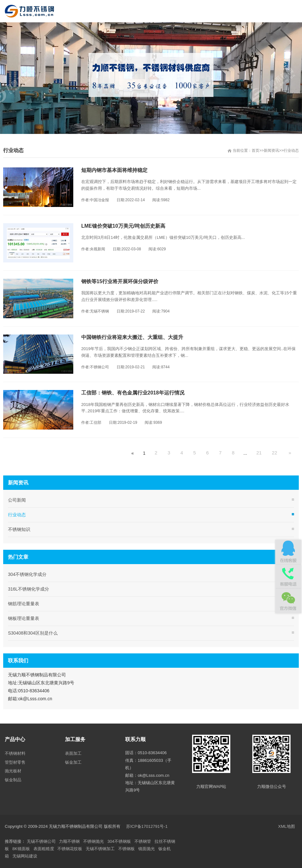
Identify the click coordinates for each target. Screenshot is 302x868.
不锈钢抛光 (93, 841)
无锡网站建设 (25, 856)
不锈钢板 (126, 849)
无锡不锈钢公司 (41, 841)
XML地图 (287, 826)
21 (259, 453)
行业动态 (291, 151)
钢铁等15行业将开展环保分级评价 (120, 281)
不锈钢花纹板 (70, 849)
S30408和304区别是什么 (33, 633)
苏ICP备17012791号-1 (147, 826)
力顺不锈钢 (69, 841)
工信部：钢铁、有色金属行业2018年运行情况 (133, 393)
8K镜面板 (21, 849)
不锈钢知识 (19, 529)
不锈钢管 (143, 841)
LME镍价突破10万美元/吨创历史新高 (123, 226)
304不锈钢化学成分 (27, 574)
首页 (255, 151)
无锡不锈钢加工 (100, 849)
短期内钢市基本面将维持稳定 (114, 170)
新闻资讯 (271, 151)
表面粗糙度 (44, 849)
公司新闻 (17, 500)
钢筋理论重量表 (24, 604)
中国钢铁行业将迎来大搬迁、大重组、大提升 (132, 337)
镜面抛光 (147, 849)
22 (274, 453)
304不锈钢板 (119, 841)
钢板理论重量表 (24, 618)
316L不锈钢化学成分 (29, 589)
